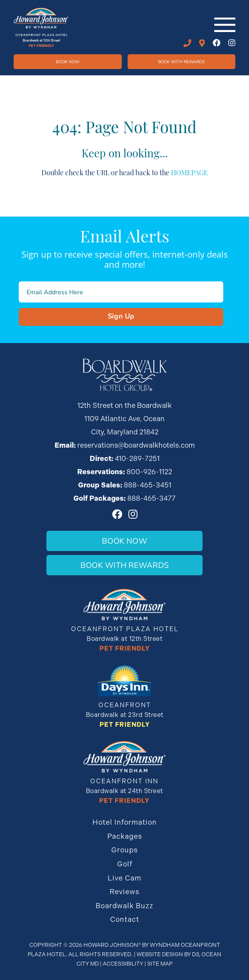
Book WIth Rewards (181, 61)
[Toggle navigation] (225, 25)
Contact (125, 919)
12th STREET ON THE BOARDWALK (202, 43)
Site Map (160, 964)
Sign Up (121, 316)
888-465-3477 (151, 498)
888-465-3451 (148, 485)
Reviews (124, 892)
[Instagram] (232, 43)
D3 (196, 954)
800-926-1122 (149, 472)
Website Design (160, 954)
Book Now (68, 61)
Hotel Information (125, 822)
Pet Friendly (125, 648)
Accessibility (123, 964)
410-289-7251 (187, 43)
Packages (125, 836)
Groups (124, 850)
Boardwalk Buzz (124, 906)
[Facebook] (217, 43)
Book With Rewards (124, 565)
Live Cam (124, 878)
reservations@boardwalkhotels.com (136, 445)
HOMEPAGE (189, 172)
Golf (125, 864)
